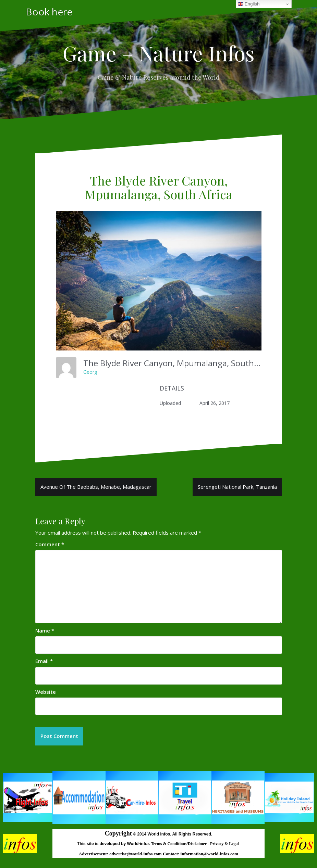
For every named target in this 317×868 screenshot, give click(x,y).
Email (44, 661)
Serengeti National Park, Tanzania (237, 487)
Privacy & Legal (225, 844)
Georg (90, 372)
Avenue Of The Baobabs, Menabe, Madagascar (96, 487)
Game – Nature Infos (159, 53)
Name (45, 630)
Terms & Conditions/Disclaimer (179, 844)
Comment (50, 544)
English (249, 4)
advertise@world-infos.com (136, 854)
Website (46, 692)
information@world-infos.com (209, 854)
